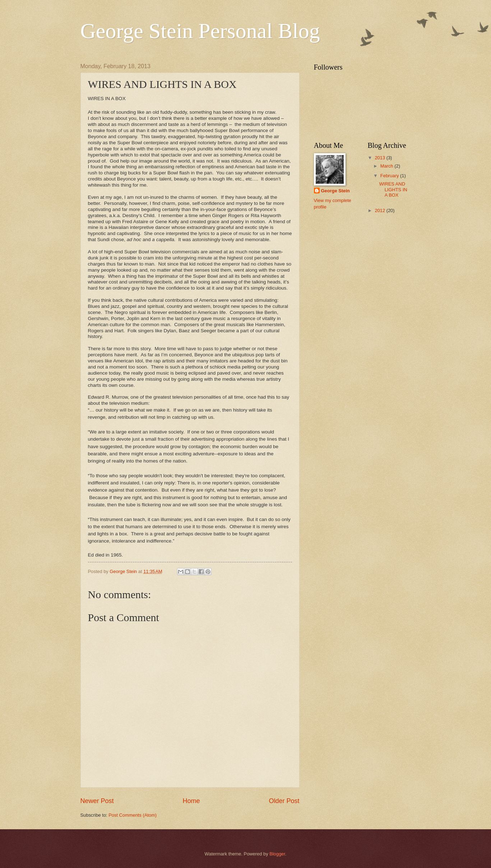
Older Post (284, 801)
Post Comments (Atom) (133, 815)
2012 (380, 210)
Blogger (277, 854)
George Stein (335, 191)
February (390, 176)
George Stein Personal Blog (200, 31)
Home (191, 801)
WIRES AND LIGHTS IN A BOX (393, 189)
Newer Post (97, 801)
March (387, 166)
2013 (380, 158)
